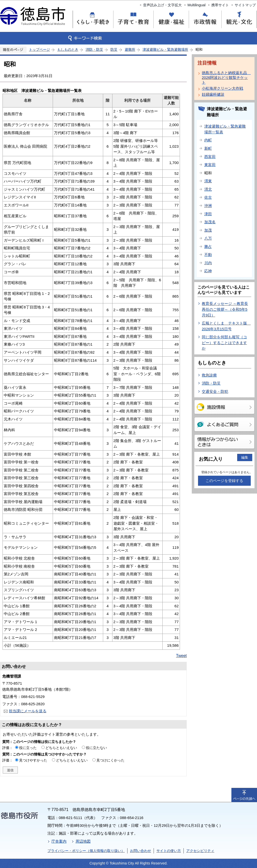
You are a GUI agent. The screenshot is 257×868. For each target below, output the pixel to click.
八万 (208, 238)
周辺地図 (83, 841)
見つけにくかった (110, 760)
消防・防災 (94, 49)
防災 (114, 49)
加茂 (208, 230)
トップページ (39, 49)
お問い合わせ (141, 851)
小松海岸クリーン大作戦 (222, 88)
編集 (245, 457)
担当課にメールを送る (28, 711)
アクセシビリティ (200, 851)
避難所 (130, 49)
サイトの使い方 (169, 851)
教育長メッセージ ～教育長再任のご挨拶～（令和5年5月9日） (225, 309)
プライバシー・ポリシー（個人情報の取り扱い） (86, 851)
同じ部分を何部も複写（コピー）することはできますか (224, 343)
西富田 (210, 157)
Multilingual (197, 5)
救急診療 (209, 375)
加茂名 (210, 222)
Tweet (181, 656)
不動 (208, 255)
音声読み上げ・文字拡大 (162, 5)
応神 (208, 271)
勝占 (208, 247)
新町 (208, 148)
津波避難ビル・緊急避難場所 (165, 49)
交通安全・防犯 (215, 391)
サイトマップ (245, 5)
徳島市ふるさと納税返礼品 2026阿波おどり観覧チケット (225, 77)
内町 (208, 140)
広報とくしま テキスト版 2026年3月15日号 (226, 326)
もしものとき (68, 49)
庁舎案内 (59, 841)
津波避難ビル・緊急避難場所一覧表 (225, 129)
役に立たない (96, 748)
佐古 (208, 197)
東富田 (210, 165)
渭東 (208, 181)
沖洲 (208, 206)
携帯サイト (220, 5)
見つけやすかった (33, 760)
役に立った (28, 748)
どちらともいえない (61, 748)
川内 (208, 263)
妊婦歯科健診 (213, 94)
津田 (208, 214)
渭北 (208, 189)
